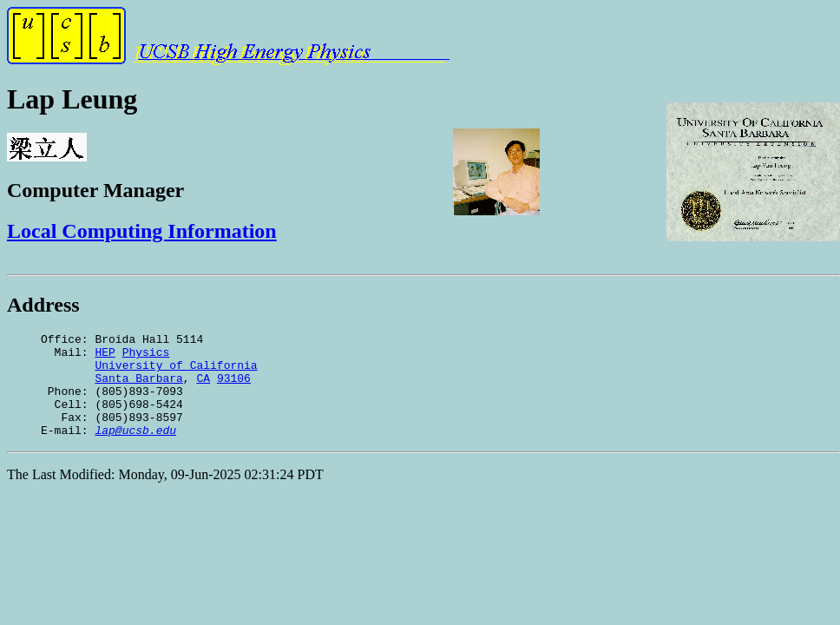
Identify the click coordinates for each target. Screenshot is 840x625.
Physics (146, 357)
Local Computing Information (142, 231)
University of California (176, 372)
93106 (234, 388)
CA (203, 388)
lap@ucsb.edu (135, 451)
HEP (105, 357)
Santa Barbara (138, 388)
